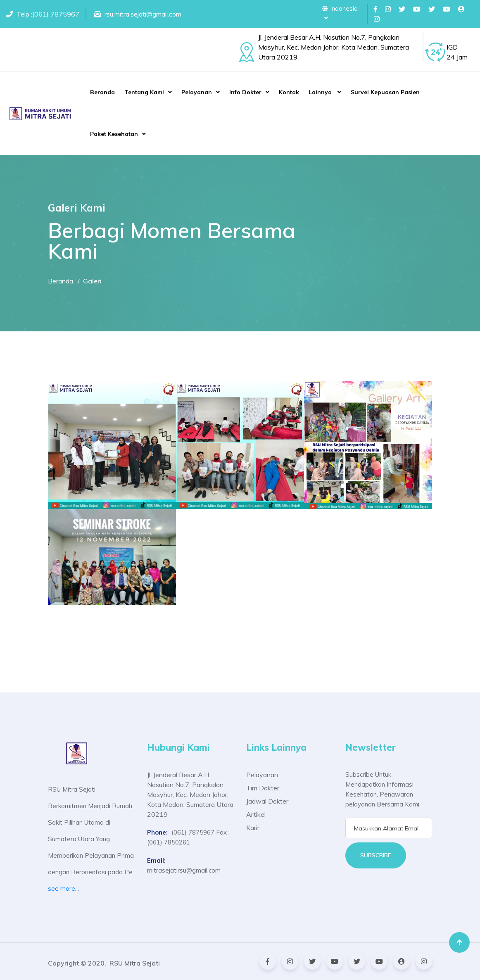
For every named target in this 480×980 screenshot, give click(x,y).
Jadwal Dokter (267, 801)
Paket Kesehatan (114, 134)
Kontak (289, 92)
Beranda (102, 92)
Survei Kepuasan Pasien (385, 92)
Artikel (256, 814)
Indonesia (340, 13)
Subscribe (376, 855)
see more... (63, 888)
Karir (253, 828)
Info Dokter (245, 92)
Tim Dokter (263, 788)
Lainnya (321, 92)
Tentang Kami (144, 92)
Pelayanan (197, 92)
